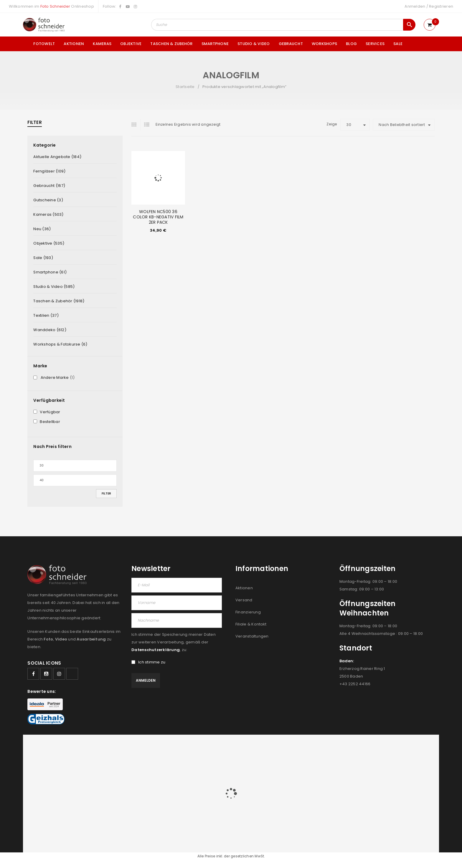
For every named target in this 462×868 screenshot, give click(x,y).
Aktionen (244, 588)
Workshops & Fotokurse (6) (60, 344)
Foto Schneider (55, 6)
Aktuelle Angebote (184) (57, 157)
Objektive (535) (49, 243)
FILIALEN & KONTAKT (356, 747)
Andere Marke (55, 378)
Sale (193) (43, 258)
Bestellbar (50, 422)
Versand (244, 600)
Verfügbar (50, 412)
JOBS (327, 747)
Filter (106, 493)
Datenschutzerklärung (156, 650)
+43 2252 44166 (355, 684)
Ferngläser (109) (49, 171)
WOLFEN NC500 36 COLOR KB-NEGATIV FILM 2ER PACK (158, 217)
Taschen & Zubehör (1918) (59, 301)
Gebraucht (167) (49, 186)
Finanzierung (248, 612)
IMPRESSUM (391, 747)
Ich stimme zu (148, 662)
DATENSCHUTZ (421, 747)
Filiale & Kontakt (251, 624)
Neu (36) (42, 229)
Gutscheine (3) (48, 200)
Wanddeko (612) (50, 330)
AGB (314, 747)
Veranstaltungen (252, 636)
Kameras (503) (48, 214)
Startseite (185, 87)
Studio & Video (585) (54, 287)
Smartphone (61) (50, 272)
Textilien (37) (46, 315)
